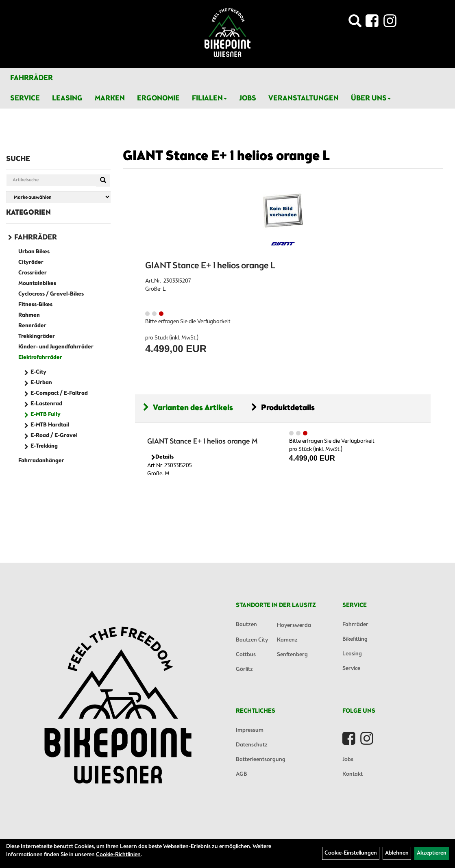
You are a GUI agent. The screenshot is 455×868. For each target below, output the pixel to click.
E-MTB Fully (46, 414)
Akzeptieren (432, 853)
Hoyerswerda (294, 625)
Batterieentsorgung (261, 760)
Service (25, 98)
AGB (242, 774)
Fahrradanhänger (41, 461)
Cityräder (31, 262)
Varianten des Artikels (188, 408)
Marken (110, 98)
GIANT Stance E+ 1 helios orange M (202, 442)
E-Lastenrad (46, 404)
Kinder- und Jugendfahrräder (56, 347)
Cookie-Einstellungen (351, 853)
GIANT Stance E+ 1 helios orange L (226, 157)
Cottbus (246, 655)
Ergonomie (158, 98)
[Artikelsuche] (355, 23)
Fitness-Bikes (35, 305)
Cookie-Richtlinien (118, 855)
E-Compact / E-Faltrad (59, 393)
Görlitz (244, 669)
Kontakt (353, 774)
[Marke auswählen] (58, 197)
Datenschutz (252, 745)
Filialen (209, 98)
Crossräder (33, 273)
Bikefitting (355, 639)
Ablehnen (397, 853)
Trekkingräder (37, 336)
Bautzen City (252, 640)
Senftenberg (292, 655)
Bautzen (246, 625)
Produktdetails (283, 408)
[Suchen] (103, 181)
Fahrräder (32, 78)
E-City (38, 372)
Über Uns (371, 98)
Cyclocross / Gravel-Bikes (51, 294)
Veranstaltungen (304, 98)
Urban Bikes (34, 252)
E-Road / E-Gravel (54, 436)
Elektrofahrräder (40, 358)
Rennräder (32, 326)
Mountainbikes (37, 284)
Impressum (250, 730)
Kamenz (287, 640)
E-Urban (41, 383)
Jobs (248, 98)
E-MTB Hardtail (50, 425)
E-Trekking (44, 446)
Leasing (67, 98)
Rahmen (29, 315)
